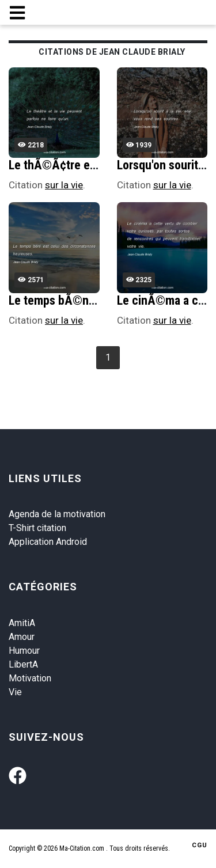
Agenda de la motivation (57, 514)
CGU (200, 845)
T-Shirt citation (37, 528)
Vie (15, 692)
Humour (24, 651)
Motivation (30, 678)
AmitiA (22, 623)
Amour (22, 637)
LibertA (23, 664)
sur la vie (64, 185)
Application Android (48, 542)
